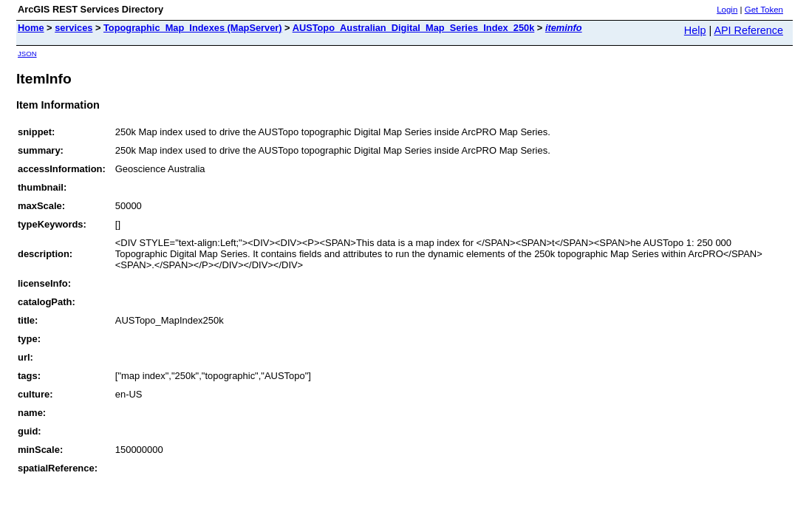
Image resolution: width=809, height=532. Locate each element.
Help (695, 30)
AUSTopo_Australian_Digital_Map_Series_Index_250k (414, 28)
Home (31, 28)
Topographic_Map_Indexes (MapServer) (193, 28)
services (74, 28)
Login (727, 10)
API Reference (748, 30)
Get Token (764, 10)
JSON (27, 54)
